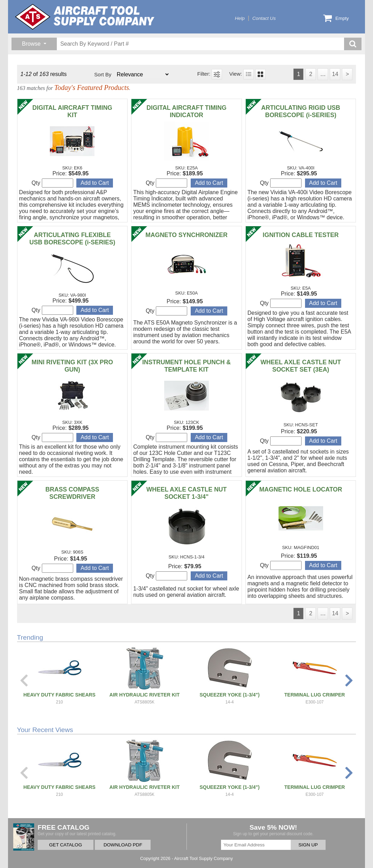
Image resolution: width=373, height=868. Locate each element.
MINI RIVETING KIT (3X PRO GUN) (73, 366)
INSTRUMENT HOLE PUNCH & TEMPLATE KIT (186, 366)
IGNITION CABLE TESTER (301, 235)
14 (335, 74)
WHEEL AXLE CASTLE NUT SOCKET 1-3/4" (187, 493)
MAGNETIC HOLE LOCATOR (301, 489)
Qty (52, 183)
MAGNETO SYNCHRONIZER (186, 235)
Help (240, 18)
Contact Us (264, 18)
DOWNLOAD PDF (123, 845)
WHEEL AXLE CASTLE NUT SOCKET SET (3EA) (301, 366)
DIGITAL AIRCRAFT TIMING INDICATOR (186, 111)
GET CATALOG (66, 845)
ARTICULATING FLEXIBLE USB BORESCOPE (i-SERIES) (72, 239)
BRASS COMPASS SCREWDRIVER (72, 493)
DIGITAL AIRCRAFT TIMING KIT (72, 111)
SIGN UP (308, 845)
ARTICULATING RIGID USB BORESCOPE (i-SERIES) (300, 111)
